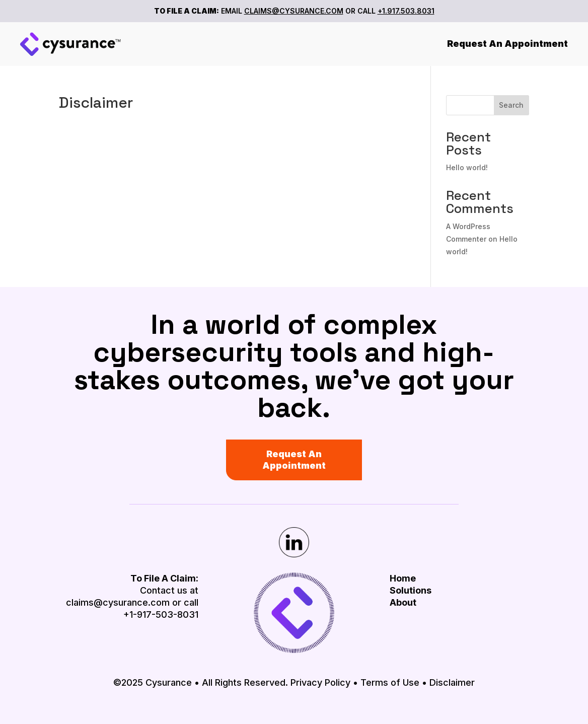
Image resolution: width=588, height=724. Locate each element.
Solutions (411, 590)
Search (511, 105)
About (403, 602)
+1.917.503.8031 (406, 11)
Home (403, 578)
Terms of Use (390, 682)
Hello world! (467, 167)
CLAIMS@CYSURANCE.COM (294, 11)
